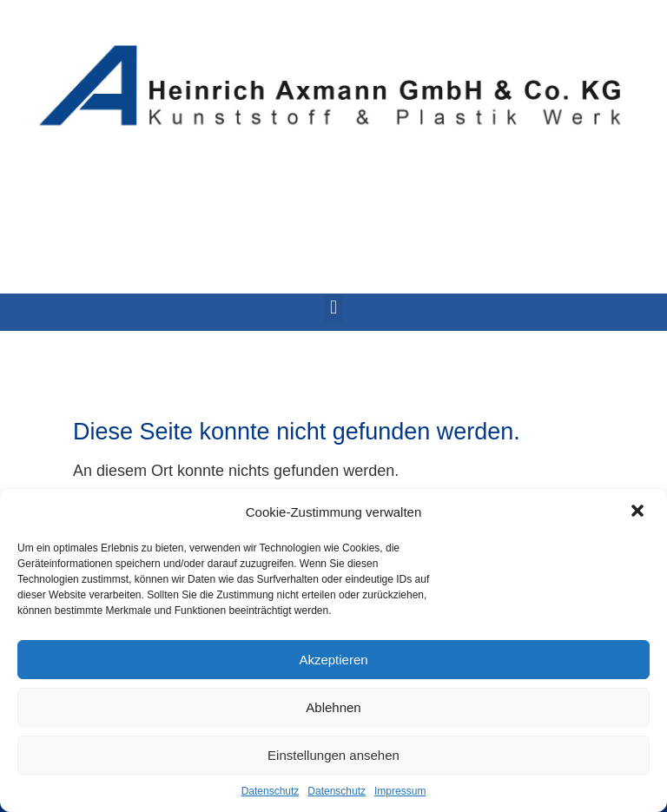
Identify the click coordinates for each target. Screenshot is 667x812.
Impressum (400, 791)
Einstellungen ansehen (333, 755)
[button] (639, 512)
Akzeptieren (333, 660)
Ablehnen (333, 707)
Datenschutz (271, 791)
